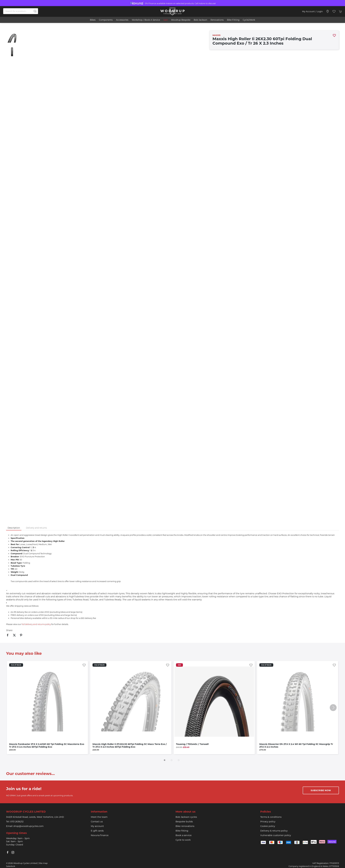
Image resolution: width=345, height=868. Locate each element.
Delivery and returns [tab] (36, 528)
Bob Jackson (200, 20)
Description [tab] (14, 528)
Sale (165, 20)
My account (97, 826)
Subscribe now (321, 790)
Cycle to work (183, 840)
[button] (334, 11)
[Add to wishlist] (84, 665)
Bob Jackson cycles (186, 817)
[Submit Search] (35, 11)
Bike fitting (182, 831)
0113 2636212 (17, 822)
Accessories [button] (122, 20)
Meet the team (99, 817)
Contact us (97, 822)
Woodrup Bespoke (181, 20)
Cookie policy (268, 826)
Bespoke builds (184, 822)
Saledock (11, 866)
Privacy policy (268, 822)
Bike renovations (185, 826)
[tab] (165, 760)
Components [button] (106, 20)
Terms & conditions (271, 817)
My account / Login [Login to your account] (312, 11)
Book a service (184, 835)
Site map (43, 863)
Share (9, 630)
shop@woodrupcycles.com (28, 826)
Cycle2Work (249, 20)
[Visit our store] (328, 11)
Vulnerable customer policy (276, 835)
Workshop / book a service (146, 20)
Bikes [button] (93, 20)
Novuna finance (100, 835)
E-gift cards (97, 831)
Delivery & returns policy (274, 831)
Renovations (217, 20)
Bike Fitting (233, 20)
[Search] (21, 11)
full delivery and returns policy (36, 624)
